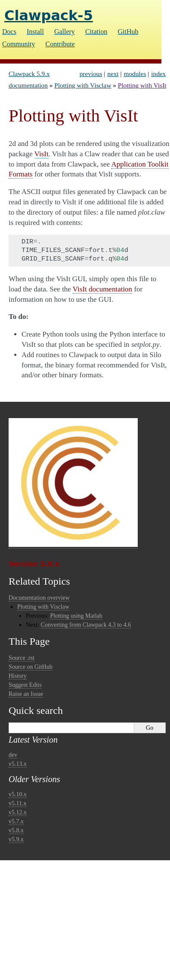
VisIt (42, 154)
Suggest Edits (25, 685)
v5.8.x (16, 830)
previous (91, 74)
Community (19, 44)
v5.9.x (16, 839)
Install (35, 32)
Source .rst (22, 658)
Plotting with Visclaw (83, 85)
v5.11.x (17, 803)
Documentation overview (39, 598)
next (113, 74)
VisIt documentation (102, 289)
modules (135, 74)
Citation (96, 32)
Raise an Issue (26, 694)
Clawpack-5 (49, 15)
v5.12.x (18, 812)
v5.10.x (18, 794)
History (18, 676)
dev (13, 755)
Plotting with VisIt (142, 85)
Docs (9, 32)
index (158, 74)
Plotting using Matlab (76, 616)
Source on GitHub (31, 667)
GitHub (128, 32)
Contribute (60, 44)
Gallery (65, 32)
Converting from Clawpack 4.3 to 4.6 (86, 625)
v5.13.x (18, 764)
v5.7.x (16, 821)
